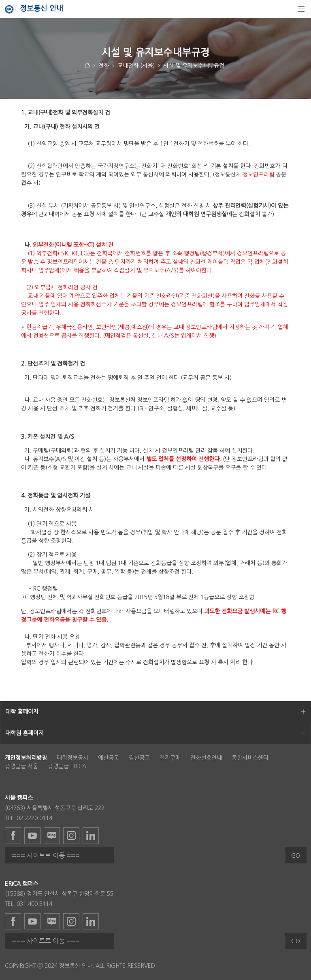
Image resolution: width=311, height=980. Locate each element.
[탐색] (301, 9)
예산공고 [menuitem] (109, 758)
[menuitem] (26, 758)
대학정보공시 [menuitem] (72, 758)
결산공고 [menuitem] (139, 758)
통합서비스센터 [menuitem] (250, 758)
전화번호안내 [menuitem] (206, 758)
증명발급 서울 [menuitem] (21, 766)
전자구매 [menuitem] (170, 758)
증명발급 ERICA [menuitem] (67, 766)
